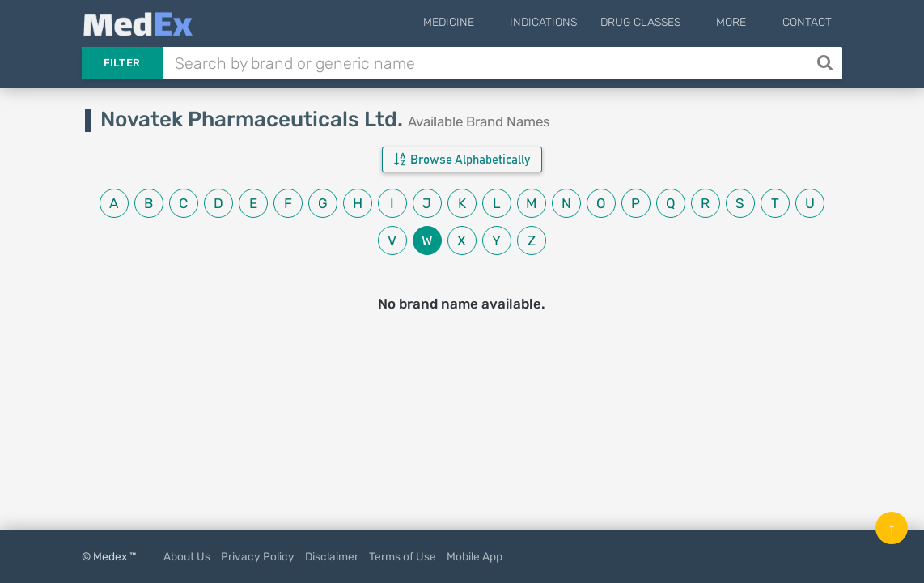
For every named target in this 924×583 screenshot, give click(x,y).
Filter (122, 63)
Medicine (486, 22)
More (744, 22)
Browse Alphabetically (462, 160)
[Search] (827, 63)
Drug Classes (665, 22)
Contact (807, 22)
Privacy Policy (258, 556)
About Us (187, 556)
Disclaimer (332, 556)
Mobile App (475, 556)
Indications (568, 22)
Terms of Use (403, 556)
